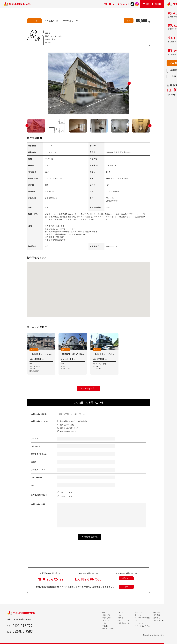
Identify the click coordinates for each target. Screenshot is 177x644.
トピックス (139, 623)
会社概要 (157, 612)
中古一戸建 (107, 618)
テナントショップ (125, 621)
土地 (104, 623)
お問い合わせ (126, 578)
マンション (107, 621)
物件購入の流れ (108, 629)
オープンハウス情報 (142, 618)
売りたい (138, 612)
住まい (121, 615)
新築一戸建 (107, 615)
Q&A (126, 587)
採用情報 (157, 615)
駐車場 (121, 618)
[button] (129, 83)
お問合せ (157, 618)
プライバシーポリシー (162, 621)
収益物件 (106, 626)
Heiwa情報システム (142, 626)
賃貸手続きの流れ (88, 388)
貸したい (138, 615)
